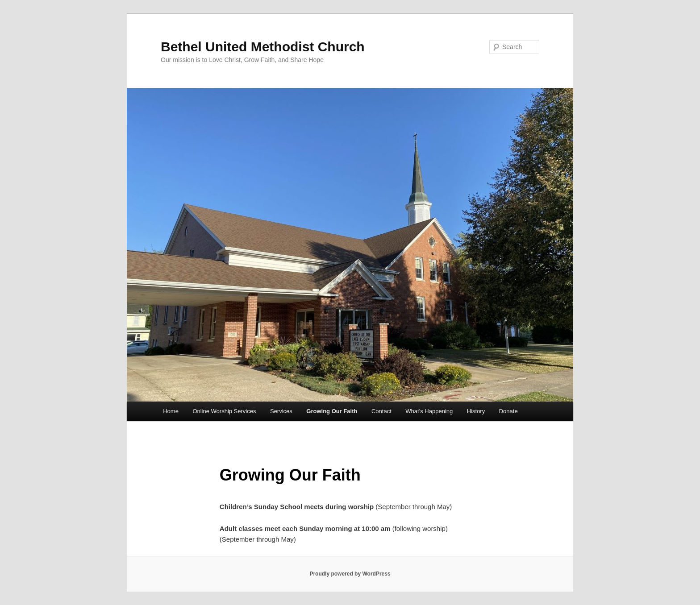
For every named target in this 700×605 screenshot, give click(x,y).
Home (171, 411)
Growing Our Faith (332, 411)
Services (281, 411)
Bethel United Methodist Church (263, 47)
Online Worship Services (224, 411)
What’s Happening (429, 411)
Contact (381, 411)
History (476, 411)
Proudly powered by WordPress (350, 574)
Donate (508, 411)
